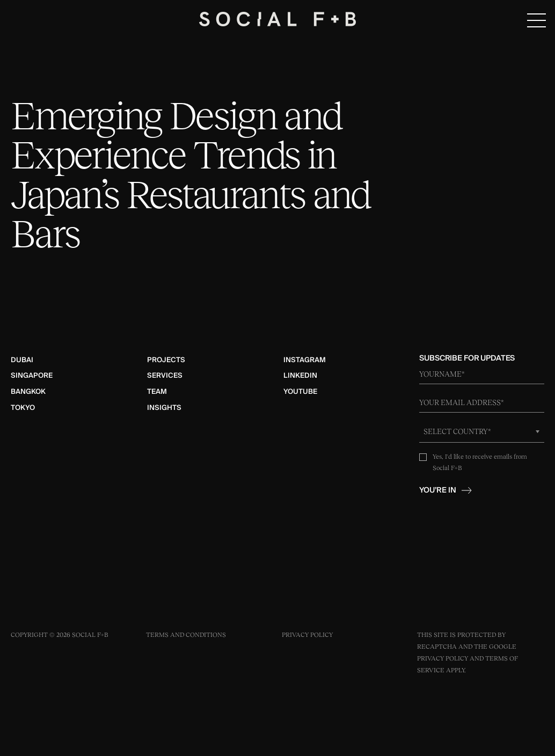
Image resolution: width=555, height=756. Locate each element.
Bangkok (28, 392)
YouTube (300, 392)
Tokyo (23, 408)
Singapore (32, 376)
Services (165, 376)
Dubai (22, 360)
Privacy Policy (307, 635)
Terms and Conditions (186, 635)
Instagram (305, 360)
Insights (164, 408)
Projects (166, 360)
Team (157, 392)
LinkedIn (300, 376)
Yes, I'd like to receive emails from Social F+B (480, 462)
